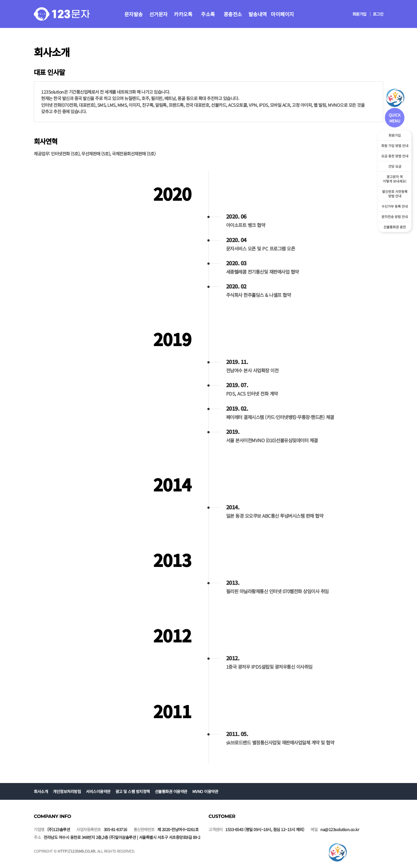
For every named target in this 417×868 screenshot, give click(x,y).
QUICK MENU (395, 118)
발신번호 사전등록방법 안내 (395, 194)
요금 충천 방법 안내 (395, 156)
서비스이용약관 (98, 791)
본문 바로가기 (0, 0)
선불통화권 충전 (395, 227)
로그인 (378, 14)
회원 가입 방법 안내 (395, 146)
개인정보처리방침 (67, 791)
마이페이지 (282, 14)
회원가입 (359, 14)
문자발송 (134, 14)
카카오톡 (183, 14)
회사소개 (41, 791)
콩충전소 (233, 14)
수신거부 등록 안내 (395, 206)
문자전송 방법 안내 (395, 217)
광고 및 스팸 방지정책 (133, 791)
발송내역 (258, 14)
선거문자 (158, 14)
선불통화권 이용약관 (171, 791)
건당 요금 (395, 166)
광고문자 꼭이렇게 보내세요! (395, 179)
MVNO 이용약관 (205, 791)
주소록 (208, 14)
